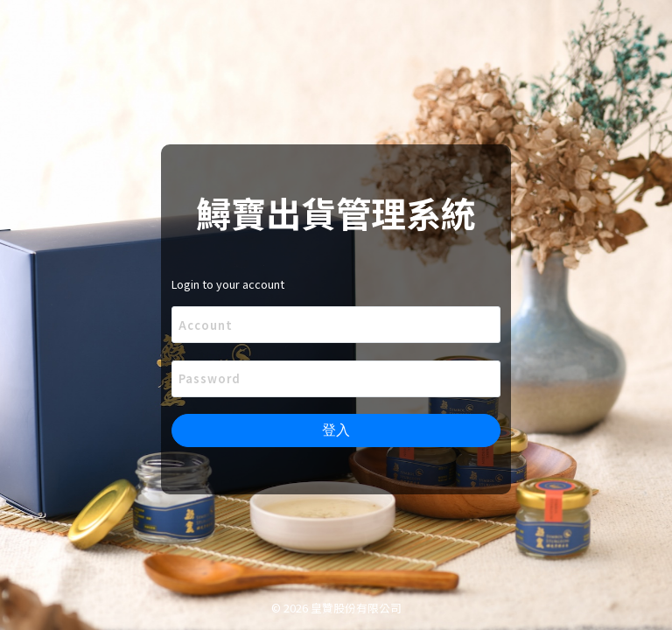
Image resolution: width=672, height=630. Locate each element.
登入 (336, 430)
